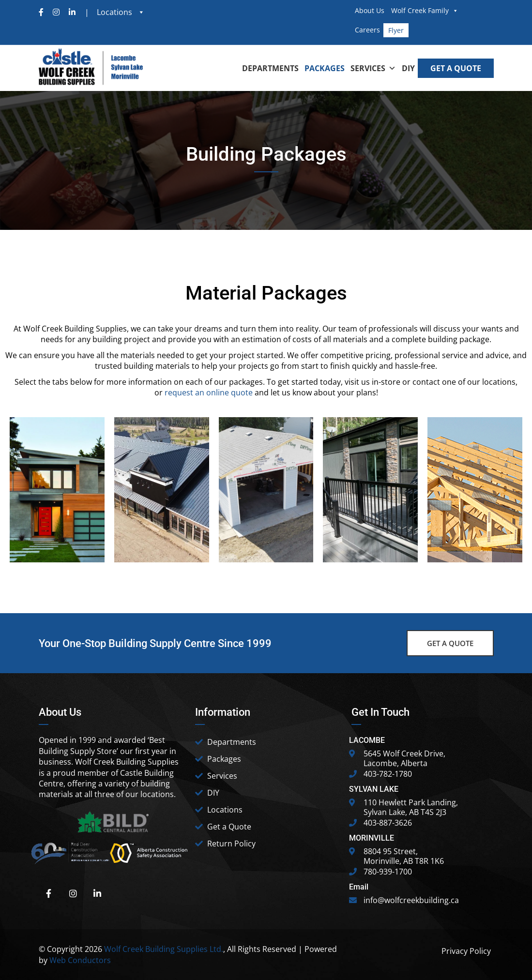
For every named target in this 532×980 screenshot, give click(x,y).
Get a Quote (229, 827)
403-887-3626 (388, 823)
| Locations (109, 12)
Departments (232, 742)
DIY (213, 793)
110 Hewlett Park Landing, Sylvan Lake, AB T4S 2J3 (411, 807)
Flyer (396, 30)
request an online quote (209, 392)
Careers (367, 30)
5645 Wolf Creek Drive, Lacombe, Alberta (404, 758)
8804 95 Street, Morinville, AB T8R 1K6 (404, 856)
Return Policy (231, 844)
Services (222, 776)
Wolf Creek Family (425, 10)
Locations (225, 810)
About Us (370, 10)
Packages (224, 759)
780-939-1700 (388, 872)
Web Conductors (80, 960)
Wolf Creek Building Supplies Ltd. (164, 949)
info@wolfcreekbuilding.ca (411, 900)
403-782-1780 (388, 774)
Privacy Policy (466, 951)
